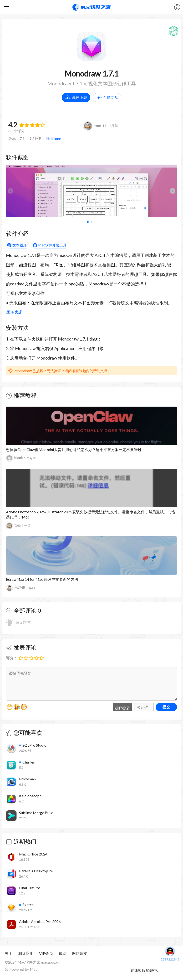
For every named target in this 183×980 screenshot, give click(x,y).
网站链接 (80, 953)
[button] (173, 191)
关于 (9, 953)
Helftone (54, 138)
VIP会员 (46, 953)
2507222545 (170, 953)
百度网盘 (111, 97)
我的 (177, 7)
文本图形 (20, 245)
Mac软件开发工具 (52, 245)
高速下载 (80, 97)
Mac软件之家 (91, 7)
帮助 (97, 371)
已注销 (15, 588)
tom (92, 126)
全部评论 (25, 610)
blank (14, 458)
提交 (166, 707)
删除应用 (26, 953)
